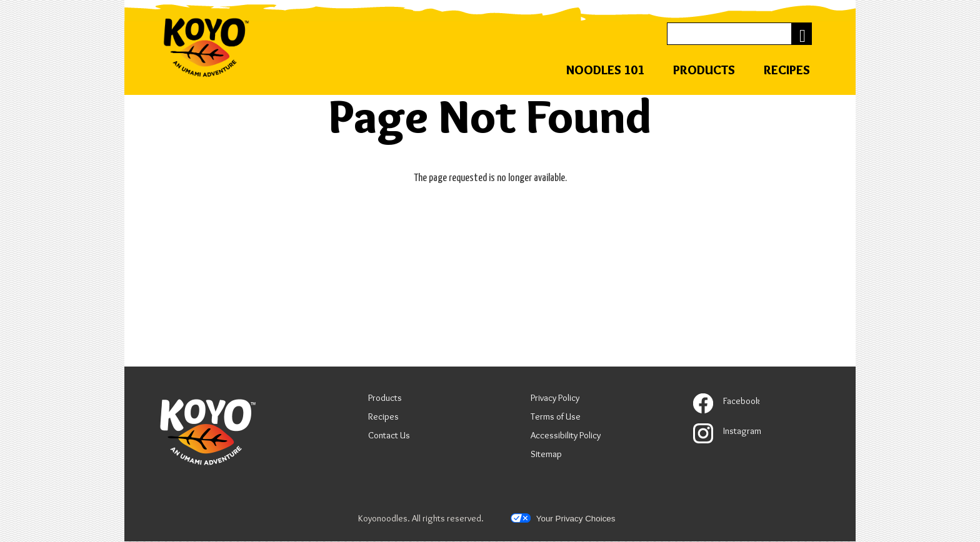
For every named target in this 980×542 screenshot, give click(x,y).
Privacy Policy (555, 399)
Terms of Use (556, 418)
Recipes (787, 70)
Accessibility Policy (566, 437)
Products (704, 70)
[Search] (729, 33)
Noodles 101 (605, 70)
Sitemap (546, 454)
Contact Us (389, 435)
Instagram (727, 431)
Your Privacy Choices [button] (563, 518)
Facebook (727, 401)
